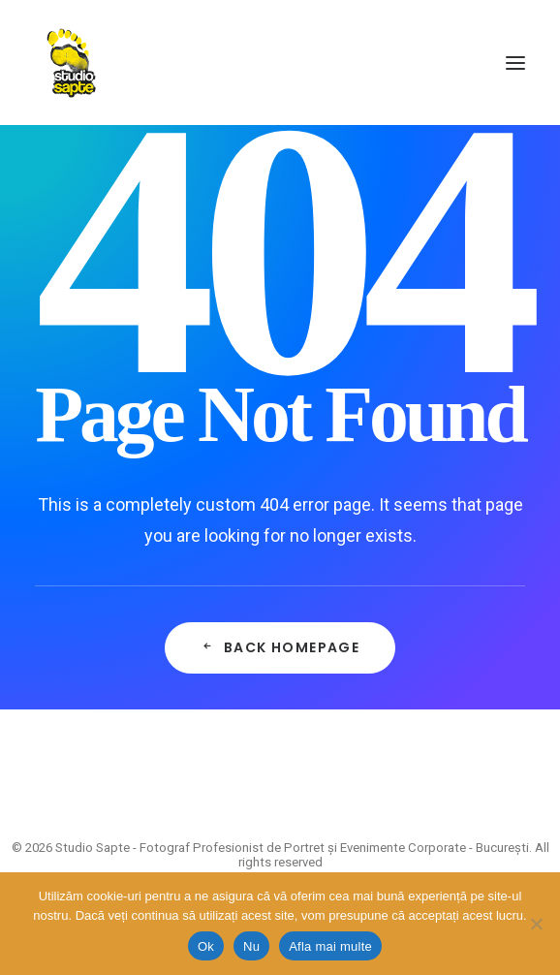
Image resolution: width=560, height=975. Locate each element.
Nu (251, 946)
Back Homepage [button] (280, 647)
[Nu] (536, 924)
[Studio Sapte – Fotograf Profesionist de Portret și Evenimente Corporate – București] (71, 63)
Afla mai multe (330, 946)
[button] (515, 63)
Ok (206, 946)
